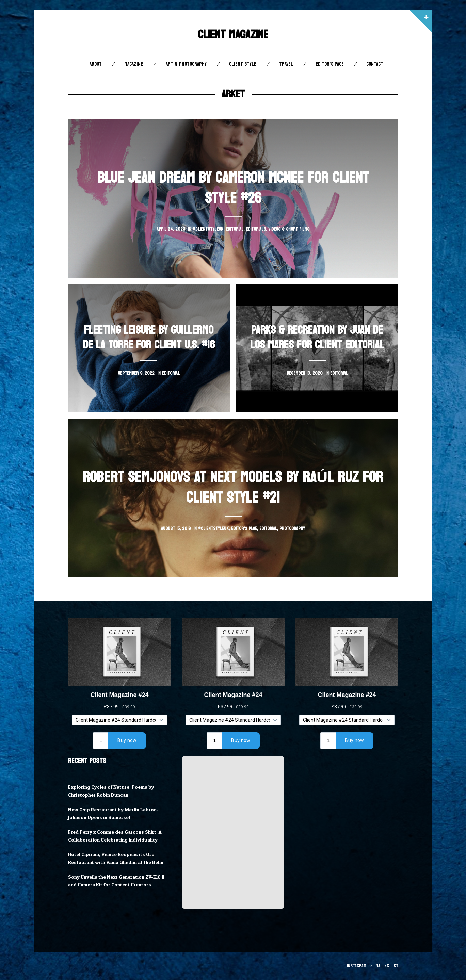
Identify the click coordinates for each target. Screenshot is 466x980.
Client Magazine (233, 35)
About (96, 64)
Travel (286, 64)
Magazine (134, 64)
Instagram (357, 966)
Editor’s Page (330, 64)
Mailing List (387, 966)
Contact (375, 64)
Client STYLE (243, 64)
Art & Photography (186, 64)
